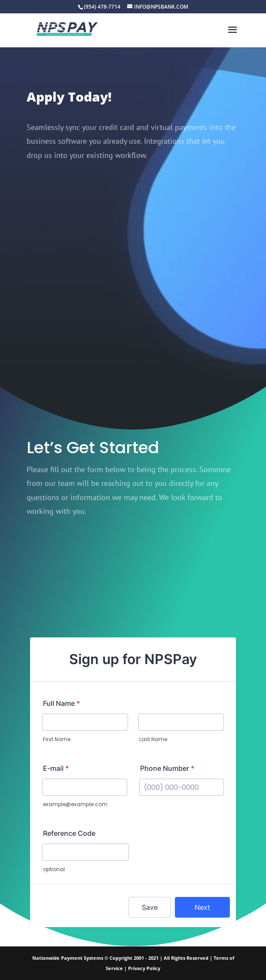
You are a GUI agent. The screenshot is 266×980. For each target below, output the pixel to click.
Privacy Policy (144, 968)
